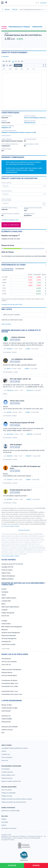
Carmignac (5, 592)
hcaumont (9, 480)
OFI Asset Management (9, 639)
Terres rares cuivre (17, 401)
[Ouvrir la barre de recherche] (37, 3)
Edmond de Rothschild (9, 636)
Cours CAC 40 (6, 665)
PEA (3, 733)
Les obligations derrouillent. (22, 359)
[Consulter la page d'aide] (38, 3)
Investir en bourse (7, 730)
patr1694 (9, 412)
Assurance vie (6, 716)
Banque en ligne (7, 705)
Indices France (6, 573)
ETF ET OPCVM (15, 340)
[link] (15, 748)
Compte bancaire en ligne (10, 708)
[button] (2, 3)
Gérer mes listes (6, 324)
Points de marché (7, 570)
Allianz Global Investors (9, 598)
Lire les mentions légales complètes (11, 526)
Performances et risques (19, 27)
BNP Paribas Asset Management (12, 627)
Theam (4, 595)
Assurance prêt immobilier (10, 727)
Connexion (43, 3)
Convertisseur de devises (9, 680)
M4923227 (10, 349)
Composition (37, 27)
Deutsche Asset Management (11, 633)
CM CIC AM (5, 616)
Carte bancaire (6, 711)
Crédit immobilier (7, 719)
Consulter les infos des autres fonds (12, 304)
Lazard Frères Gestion (8, 644)
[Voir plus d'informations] (46, 178)
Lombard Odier (6, 601)
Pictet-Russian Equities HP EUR (22, 423)
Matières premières (8, 579)
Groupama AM (6, 641)
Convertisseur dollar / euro (10, 683)
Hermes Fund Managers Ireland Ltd (35, 118)
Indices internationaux (8, 576)
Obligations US (6, 128)
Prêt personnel (6, 722)
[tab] (7, 269)
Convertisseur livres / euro (10, 691)
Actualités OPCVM (7, 567)
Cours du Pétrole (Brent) (9, 675)
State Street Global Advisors (10, 607)
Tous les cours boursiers (9, 662)
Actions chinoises (18, 337)
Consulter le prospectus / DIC (10, 220)
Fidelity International (8, 613)
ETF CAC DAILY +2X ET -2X (20, 379)
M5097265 (10, 456)
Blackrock (5, 630)
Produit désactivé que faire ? (21, 490)
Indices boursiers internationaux (11, 670)
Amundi (4, 589)
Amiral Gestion (6, 624)
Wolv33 (9, 369)
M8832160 (30, 434)
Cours (4, 27)
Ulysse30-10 (10, 390)
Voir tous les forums (24, 530)
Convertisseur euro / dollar (10, 686)
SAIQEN (28, 349)
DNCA (4, 604)
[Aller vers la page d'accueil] (6, 3)
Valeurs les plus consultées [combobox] (12, 315)
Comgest (4, 621)
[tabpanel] (24, 287)
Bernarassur (10, 434)
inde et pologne (16, 445)
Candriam (5, 610)
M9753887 (10, 499)
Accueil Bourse (6, 659)
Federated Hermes (30, 123)
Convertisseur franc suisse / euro (12, 694)
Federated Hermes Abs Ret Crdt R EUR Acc (23, 35)
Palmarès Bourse (7, 673)
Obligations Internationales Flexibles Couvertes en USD (19, 132)
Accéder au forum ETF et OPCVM (12, 564)
